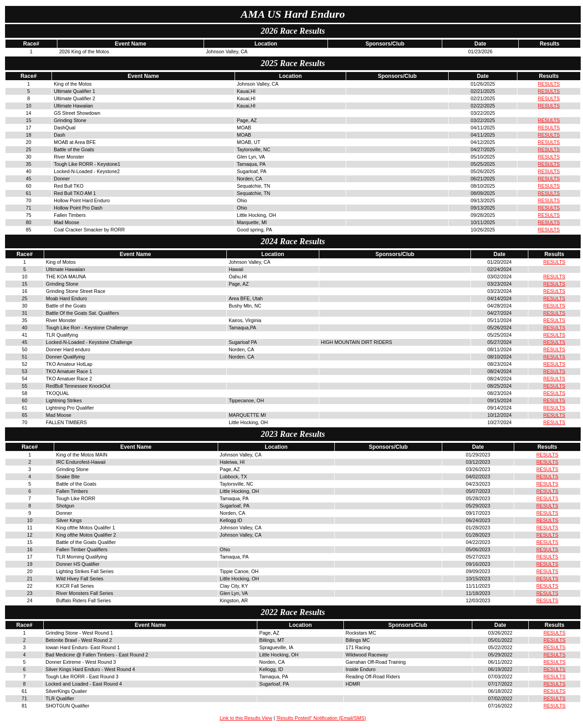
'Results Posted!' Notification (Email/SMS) (321, 718)
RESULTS (549, 84)
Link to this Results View (246, 718)
